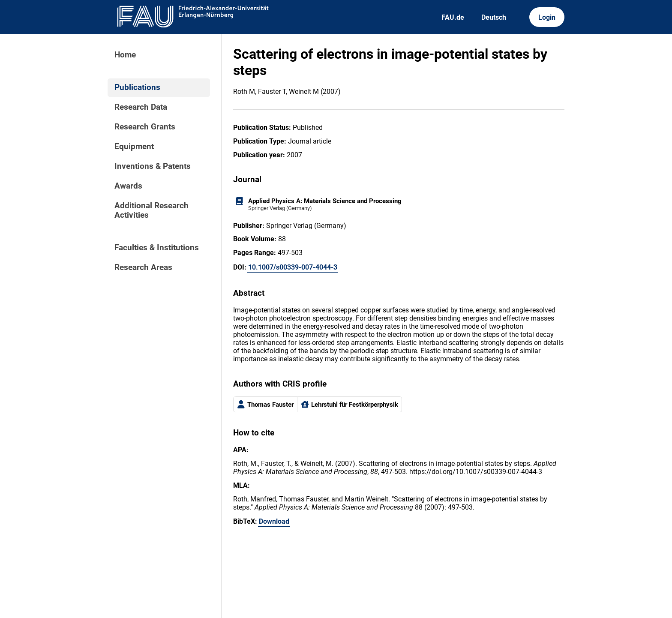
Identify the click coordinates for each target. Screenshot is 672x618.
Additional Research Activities (151, 210)
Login (547, 17)
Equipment (134, 147)
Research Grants (145, 127)
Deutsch (494, 17)
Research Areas (143, 267)
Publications (137, 87)
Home (125, 55)
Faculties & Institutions (157, 248)
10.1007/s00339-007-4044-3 (293, 267)
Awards (128, 186)
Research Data (141, 107)
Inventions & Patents (153, 166)
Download (274, 521)
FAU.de (453, 17)
